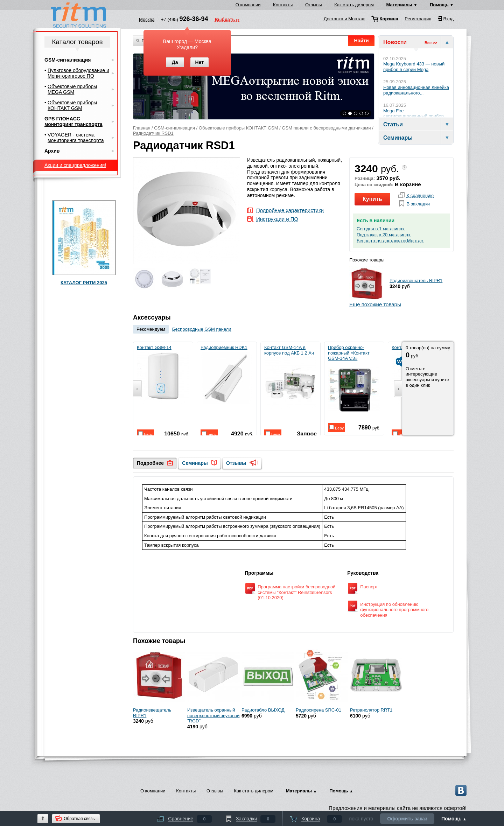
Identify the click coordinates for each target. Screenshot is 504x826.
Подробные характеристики (290, 211)
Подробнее (150, 463)
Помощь (439, 5)
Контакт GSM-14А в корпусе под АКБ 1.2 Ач (290, 377)
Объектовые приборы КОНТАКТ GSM (239, 128)
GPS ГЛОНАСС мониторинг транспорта (73, 121)
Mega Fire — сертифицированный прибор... (415, 114)
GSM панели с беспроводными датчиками (326, 128)
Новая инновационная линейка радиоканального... (416, 90)
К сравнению (420, 196)
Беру (145, 434)
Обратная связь (79, 819)
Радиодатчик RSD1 (153, 133)
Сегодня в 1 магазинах (381, 229)
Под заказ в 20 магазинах (384, 235)
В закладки (418, 204)
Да (175, 62)
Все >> (431, 43)
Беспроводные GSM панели (202, 329)
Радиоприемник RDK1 (226, 374)
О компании (248, 5)
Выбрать (225, 20)
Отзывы (314, 5)
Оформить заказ (407, 819)
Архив (52, 151)
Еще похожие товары (375, 304)
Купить (372, 199)
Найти (362, 41)
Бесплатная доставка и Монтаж (390, 241)
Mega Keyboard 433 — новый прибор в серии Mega (414, 67)
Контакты (283, 5)
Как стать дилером (354, 5)
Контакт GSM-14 (163, 374)
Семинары (195, 463)
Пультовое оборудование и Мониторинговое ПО (78, 73)
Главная (142, 128)
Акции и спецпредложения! (75, 165)
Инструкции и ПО (277, 219)
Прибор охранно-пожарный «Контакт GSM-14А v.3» (354, 380)
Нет (199, 62)
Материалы (399, 5)
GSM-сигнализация (174, 128)
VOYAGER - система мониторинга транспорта (76, 138)
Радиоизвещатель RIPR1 (416, 281)
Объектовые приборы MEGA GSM (72, 89)
